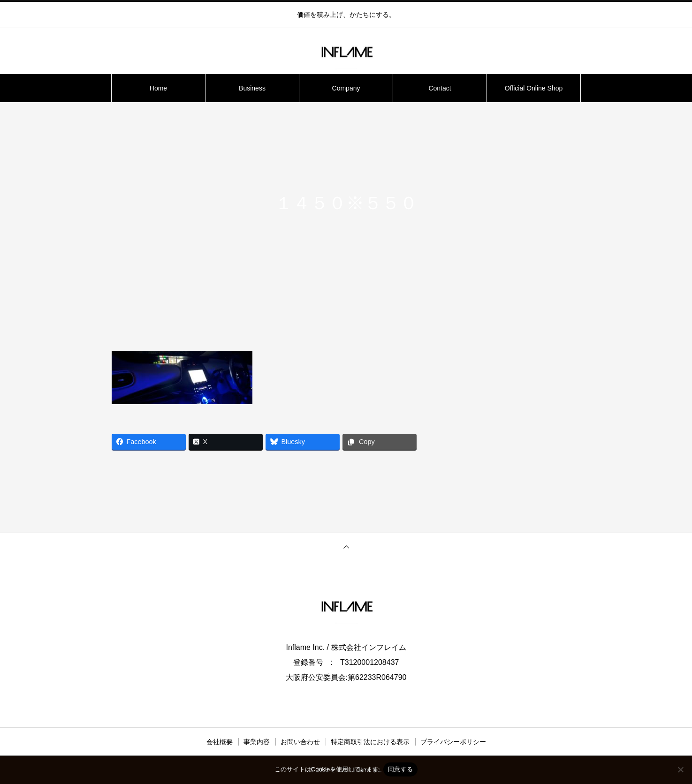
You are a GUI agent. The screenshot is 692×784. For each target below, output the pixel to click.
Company (346, 88)
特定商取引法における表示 (370, 742)
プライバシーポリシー (453, 742)
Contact (440, 88)
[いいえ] (680, 769)
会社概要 (220, 742)
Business (252, 88)
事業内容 (257, 742)
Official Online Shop (534, 88)
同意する (400, 769)
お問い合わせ (300, 742)
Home (158, 88)
